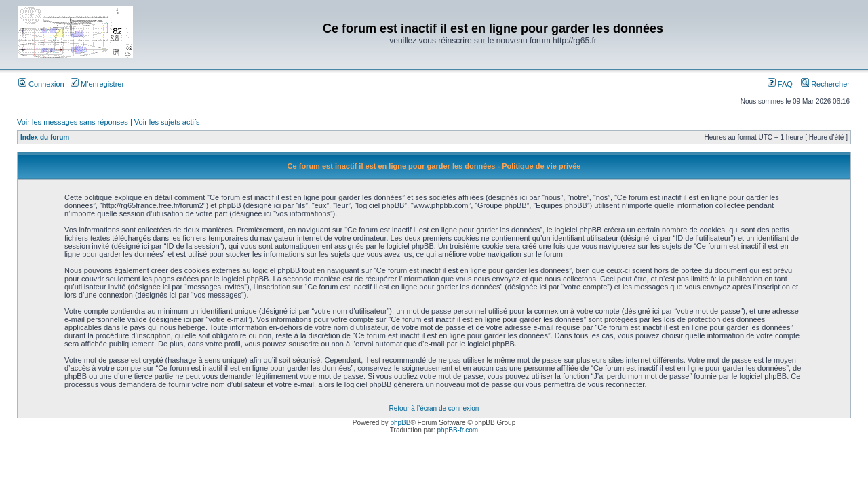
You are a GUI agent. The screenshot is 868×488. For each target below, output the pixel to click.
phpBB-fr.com (458, 430)
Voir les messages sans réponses (73, 122)
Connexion (41, 84)
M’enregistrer (97, 84)
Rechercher (825, 84)
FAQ (780, 84)
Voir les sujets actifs (167, 122)
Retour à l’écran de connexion (434, 408)
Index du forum (45, 137)
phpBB (400, 423)
